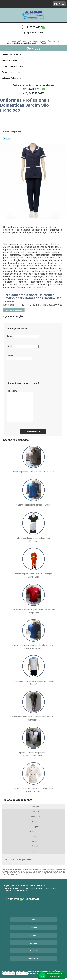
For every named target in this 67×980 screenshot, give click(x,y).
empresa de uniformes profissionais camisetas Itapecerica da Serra (33, 647)
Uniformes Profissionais (12, 78)
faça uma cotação (14, 310)
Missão (33, 935)
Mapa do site (33, 958)
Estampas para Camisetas (13, 66)
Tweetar (7, 139)
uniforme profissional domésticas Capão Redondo (33, 540)
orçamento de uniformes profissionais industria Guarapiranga (33, 718)
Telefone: (19, 357)
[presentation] (24, 370)
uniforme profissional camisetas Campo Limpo (33, 472)
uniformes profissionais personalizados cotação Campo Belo (33, 611)
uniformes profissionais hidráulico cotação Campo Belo (33, 575)
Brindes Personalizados (12, 54)
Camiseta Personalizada (12, 60)
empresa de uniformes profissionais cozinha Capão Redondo (33, 790)
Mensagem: (20, 406)
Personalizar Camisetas (12, 72)
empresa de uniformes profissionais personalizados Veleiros (33, 754)
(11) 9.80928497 (34, 33)
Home (33, 920)
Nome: (23, 337)
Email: (23, 346)
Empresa (33, 927)
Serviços (33, 48)
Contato (33, 951)
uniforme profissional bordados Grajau (33, 505)
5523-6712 (36, 27)
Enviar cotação (33, 432)
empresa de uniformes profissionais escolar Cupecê (33, 683)
